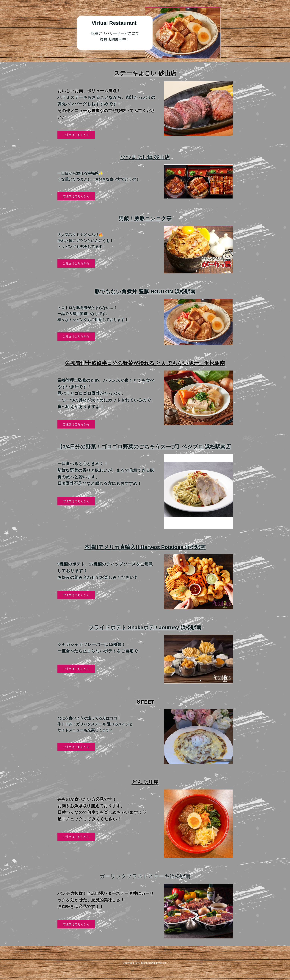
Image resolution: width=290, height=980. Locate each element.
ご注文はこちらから (76, 135)
